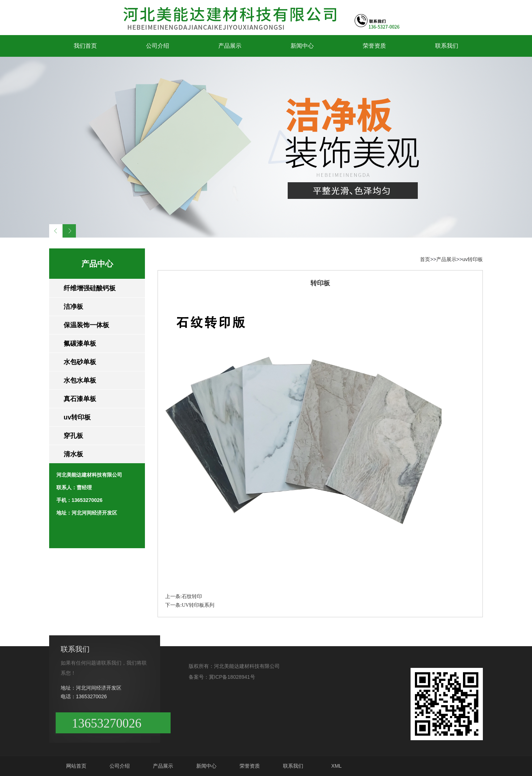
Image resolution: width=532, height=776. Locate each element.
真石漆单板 (80, 399)
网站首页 (76, 766)
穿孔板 (73, 436)
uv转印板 (77, 417)
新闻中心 (302, 46)
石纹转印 (192, 596)
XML (337, 766)
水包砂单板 (80, 362)
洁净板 (73, 307)
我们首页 (85, 46)
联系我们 (447, 46)
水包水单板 (80, 380)
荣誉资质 (374, 46)
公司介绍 (158, 46)
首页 (425, 259)
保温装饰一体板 (86, 325)
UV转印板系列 (198, 605)
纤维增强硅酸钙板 (90, 288)
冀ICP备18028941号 (232, 677)
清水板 (73, 454)
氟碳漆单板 (80, 344)
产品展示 (230, 46)
